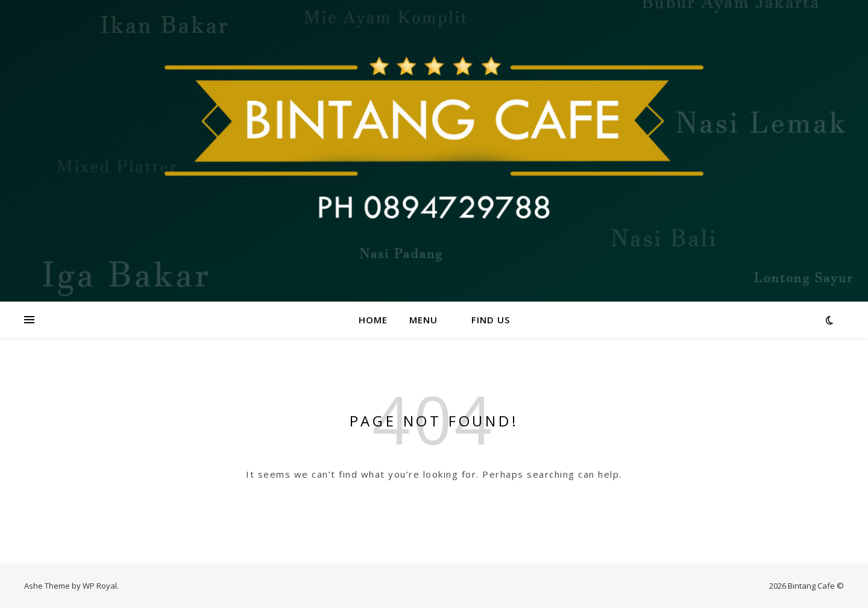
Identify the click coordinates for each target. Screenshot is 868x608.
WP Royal (100, 586)
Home (373, 320)
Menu (423, 320)
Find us (491, 320)
